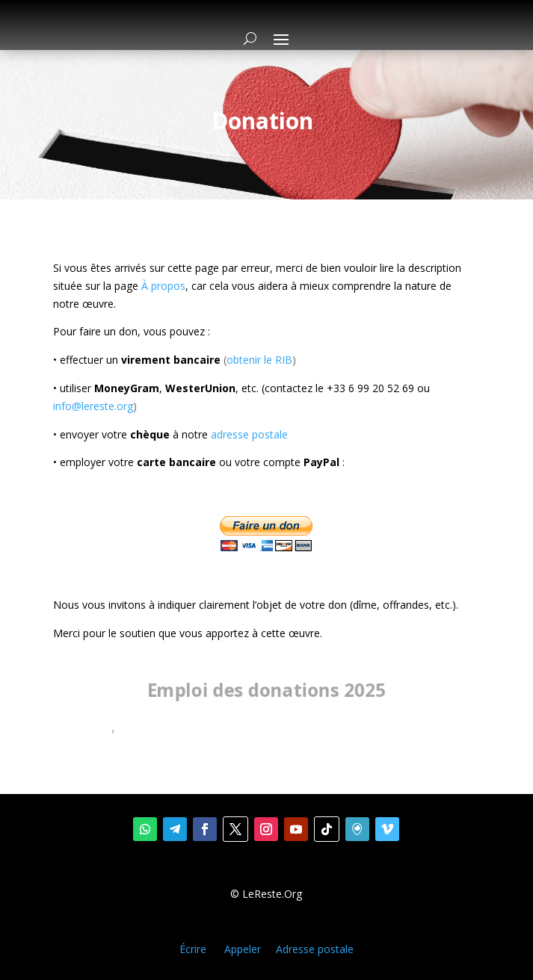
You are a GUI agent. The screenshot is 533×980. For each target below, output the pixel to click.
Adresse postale (315, 949)
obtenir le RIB (259, 360)
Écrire (193, 949)
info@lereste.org (93, 406)
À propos (163, 286)
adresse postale (249, 434)
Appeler (243, 949)
